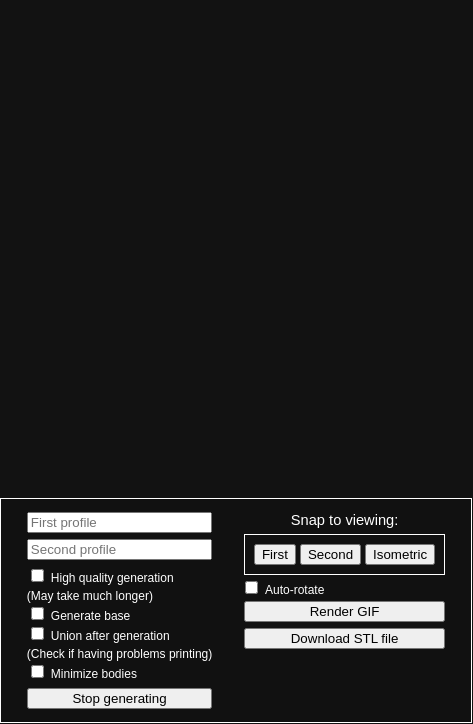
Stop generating (119, 698)
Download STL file (345, 638)
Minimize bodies (94, 674)
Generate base (90, 616)
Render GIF (345, 611)
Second (330, 554)
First (275, 554)
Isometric (400, 554)
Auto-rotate (294, 590)
